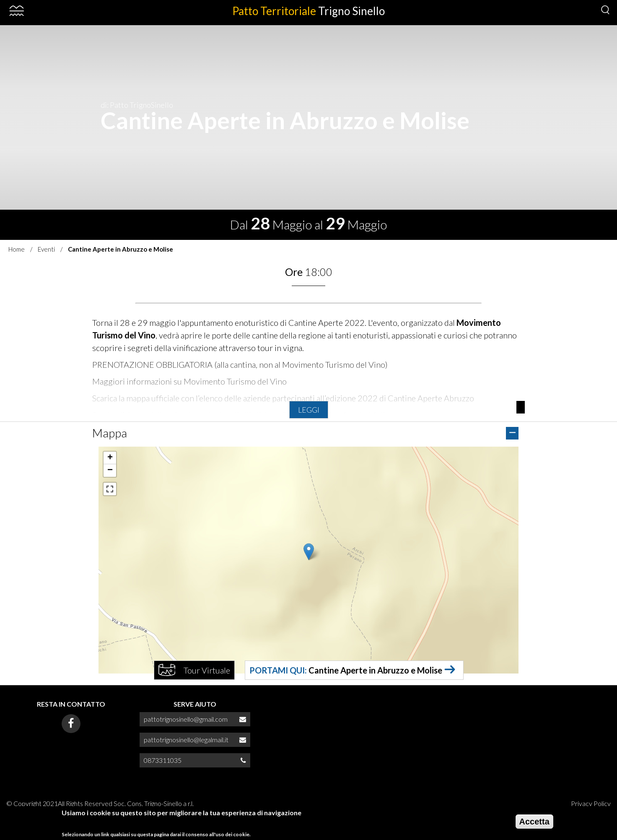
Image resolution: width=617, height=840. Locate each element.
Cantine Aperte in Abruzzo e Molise (375, 670)
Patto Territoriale (308, 11)
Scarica (105, 398)
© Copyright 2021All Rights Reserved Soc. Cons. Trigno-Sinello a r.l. (100, 803)
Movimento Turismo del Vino (235, 381)
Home (17, 249)
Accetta (534, 822)
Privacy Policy (591, 803)
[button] (309, 552)
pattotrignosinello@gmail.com (186, 719)
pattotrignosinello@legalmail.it (186, 740)
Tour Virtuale (207, 670)
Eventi (46, 249)
